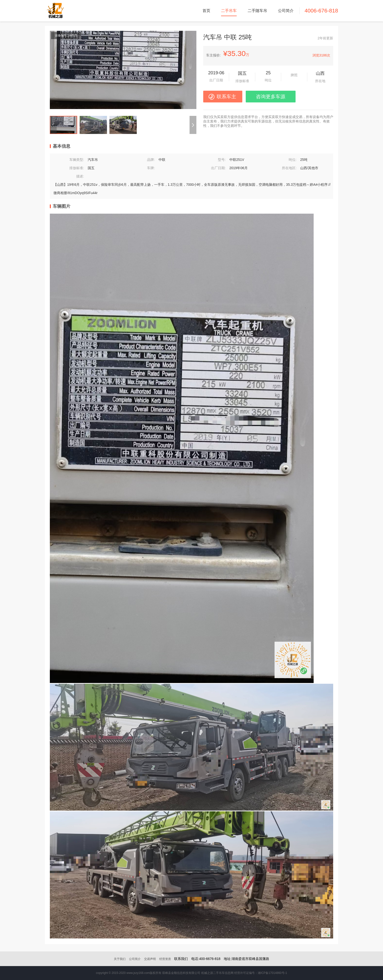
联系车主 (226, 97)
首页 (206, 11)
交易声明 (150, 959)
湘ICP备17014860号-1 (272, 973)
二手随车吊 (257, 11)
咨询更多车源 (271, 97)
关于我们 (120, 959)
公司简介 (286, 11)
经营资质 (165, 959)
